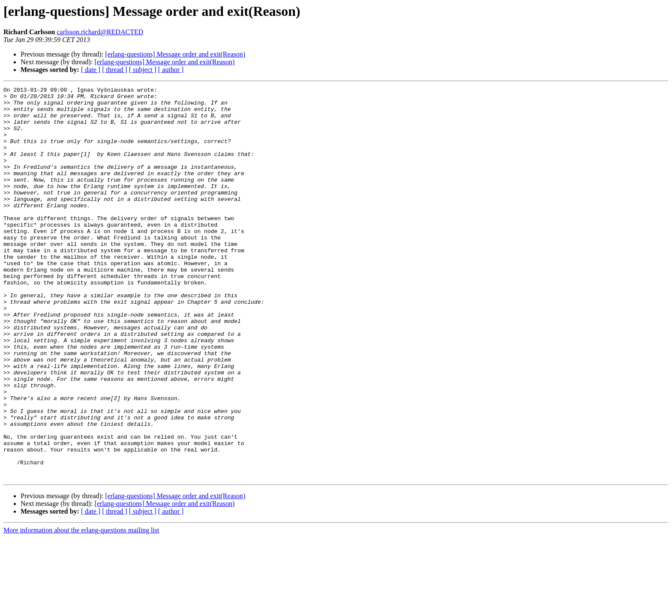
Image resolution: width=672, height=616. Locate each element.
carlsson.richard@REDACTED (100, 32)
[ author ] (171, 70)
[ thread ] (115, 70)
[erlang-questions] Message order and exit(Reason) (175, 54)
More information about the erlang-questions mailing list (81, 609)
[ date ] (91, 70)
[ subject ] (143, 70)
